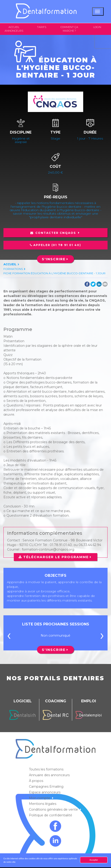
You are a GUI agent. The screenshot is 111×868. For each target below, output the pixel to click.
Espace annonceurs (45, 792)
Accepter (94, 860)
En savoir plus (23, 862)
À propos (37, 781)
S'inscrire (54, 259)
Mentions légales (43, 804)
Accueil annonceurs (14, 29)
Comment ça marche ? (69, 29)
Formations (13, 269)
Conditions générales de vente (54, 809)
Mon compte (40, 798)
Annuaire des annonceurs (50, 775)
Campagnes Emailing (47, 787)
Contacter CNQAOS (56, 233)
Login (97, 27)
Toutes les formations (47, 769)
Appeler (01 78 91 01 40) (57, 245)
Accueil (10, 264)
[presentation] (9, 637)
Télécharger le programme (56, 557)
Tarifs (42, 27)
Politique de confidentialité (51, 815)
